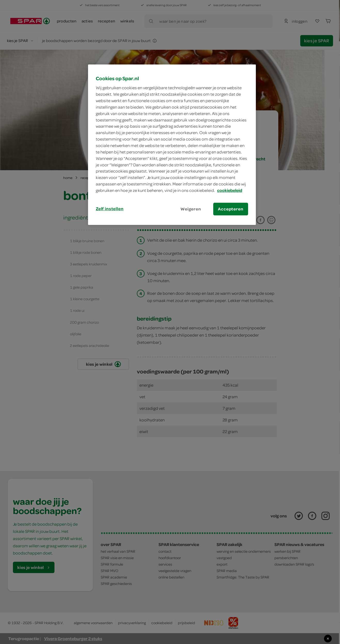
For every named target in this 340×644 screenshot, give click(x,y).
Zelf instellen (110, 209)
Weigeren (191, 209)
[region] (172, 145)
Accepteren (231, 209)
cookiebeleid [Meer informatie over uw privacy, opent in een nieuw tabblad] (230, 190)
